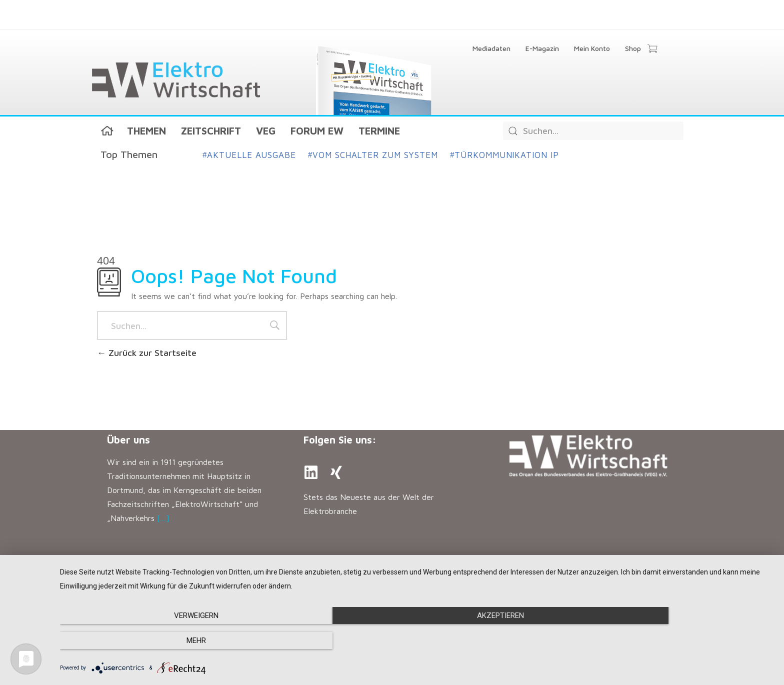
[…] (163, 518)
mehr (667, 641)
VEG (266, 131)
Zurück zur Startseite (147, 353)
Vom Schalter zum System (373, 155)
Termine (379, 131)
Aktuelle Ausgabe (249, 155)
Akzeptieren (417, 641)
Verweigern (167, 641)
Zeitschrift (211, 131)
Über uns (128, 440)
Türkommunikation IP (504, 155)
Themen (146, 131)
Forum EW (317, 131)
